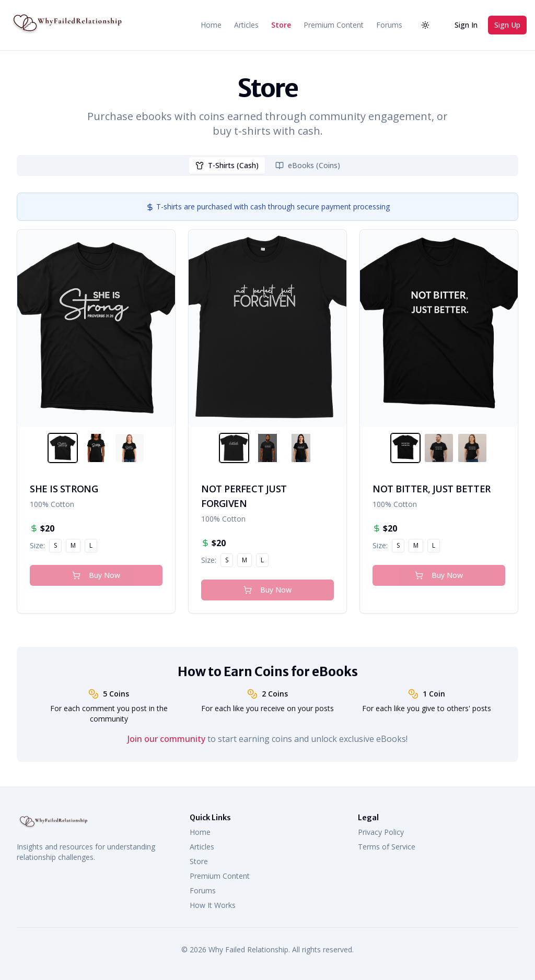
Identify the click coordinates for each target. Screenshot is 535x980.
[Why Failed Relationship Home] (66, 25)
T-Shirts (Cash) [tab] (227, 165)
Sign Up (507, 25)
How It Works (213, 905)
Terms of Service (387, 847)
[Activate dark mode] (425, 25)
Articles (246, 25)
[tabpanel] (267, 403)
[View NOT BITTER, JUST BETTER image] (405, 448)
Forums (389, 25)
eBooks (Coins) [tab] (308, 165)
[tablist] (267, 166)
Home (211, 25)
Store (281, 25)
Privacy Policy (381, 832)
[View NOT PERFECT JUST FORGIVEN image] (234, 448)
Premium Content (334, 25)
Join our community (166, 739)
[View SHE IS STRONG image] (63, 448)
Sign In (466, 25)
